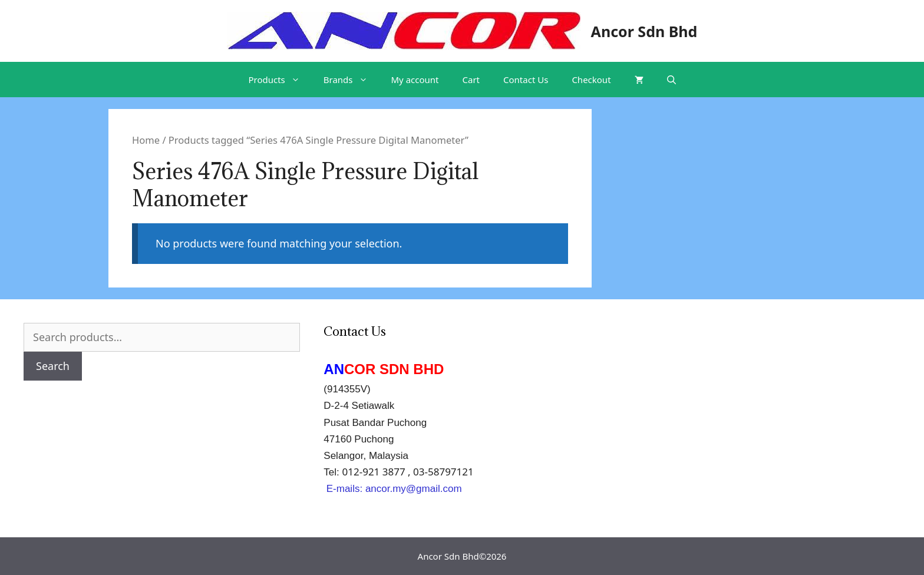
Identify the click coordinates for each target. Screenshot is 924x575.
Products (280, 80)
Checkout (591, 80)
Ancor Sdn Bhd (644, 31)
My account (415, 80)
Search (53, 366)
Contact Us (526, 80)
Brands (352, 80)
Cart (471, 80)
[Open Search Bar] (671, 80)
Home (146, 140)
